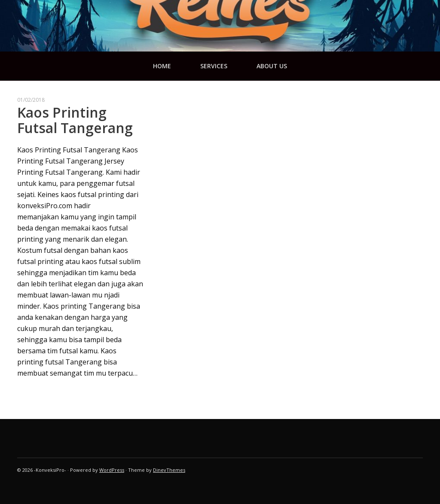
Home (162, 66)
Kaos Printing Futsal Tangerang (75, 120)
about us (272, 66)
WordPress (112, 470)
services (214, 66)
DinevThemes (169, 470)
